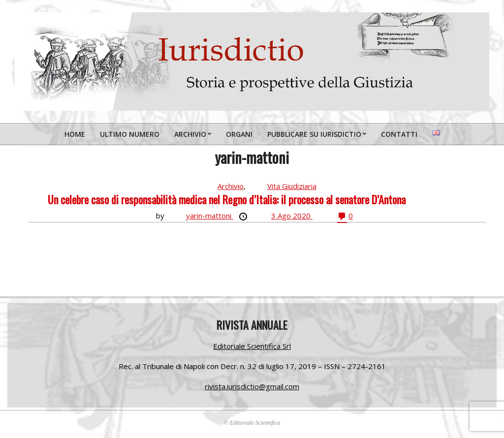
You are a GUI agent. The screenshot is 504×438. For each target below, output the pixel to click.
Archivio (231, 186)
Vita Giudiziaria (292, 186)
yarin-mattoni (210, 216)
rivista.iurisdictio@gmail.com (252, 386)
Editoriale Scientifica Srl (252, 346)
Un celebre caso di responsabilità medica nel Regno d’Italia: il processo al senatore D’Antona (227, 199)
